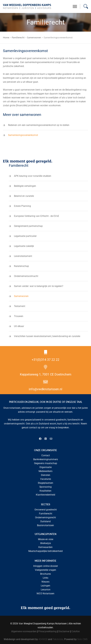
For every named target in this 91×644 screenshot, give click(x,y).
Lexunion (46, 588)
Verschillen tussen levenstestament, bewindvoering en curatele (47, 335)
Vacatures (46, 478)
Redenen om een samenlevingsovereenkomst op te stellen (39, 124)
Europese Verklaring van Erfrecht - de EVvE (37, 215)
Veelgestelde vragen (45, 569)
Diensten (46, 474)
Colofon (76, 630)
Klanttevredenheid (45, 494)
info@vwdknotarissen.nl (45, 388)
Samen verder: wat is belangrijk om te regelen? (39, 285)
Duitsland (45, 520)
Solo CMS (82, 638)
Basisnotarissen (45, 524)
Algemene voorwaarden (24, 630)
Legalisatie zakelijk (24, 245)
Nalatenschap (21, 265)
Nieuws (45, 581)
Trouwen (19, 315)
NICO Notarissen (45, 592)
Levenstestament (23, 255)
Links (45, 577)
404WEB (43, 638)
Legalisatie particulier (25, 235)
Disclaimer (64, 630)
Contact (46, 454)
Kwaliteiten (45, 490)
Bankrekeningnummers (46, 458)
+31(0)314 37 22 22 (45, 359)
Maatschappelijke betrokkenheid (45, 550)
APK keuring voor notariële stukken (33, 175)
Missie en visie (46, 538)
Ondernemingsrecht (45, 516)
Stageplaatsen (45, 482)
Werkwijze (45, 542)
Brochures (45, 573)
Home (6, 36)
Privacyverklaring (47, 630)
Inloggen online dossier (46, 565)
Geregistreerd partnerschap (28, 225)
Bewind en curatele (24, 195)
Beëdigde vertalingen (25, 185)
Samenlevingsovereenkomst (23, 134)
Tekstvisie (58, 638)
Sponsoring (45, 486)
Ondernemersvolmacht (26, 275)
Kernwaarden (45, 546)
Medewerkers (45, 470)
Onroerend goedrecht (46, 508)
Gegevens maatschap (46, 462)
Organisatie (45, 466)
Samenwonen (34, 36)
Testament (20, 305)
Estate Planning (22, 205)
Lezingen (45, 584)
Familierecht (18, 36)
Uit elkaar (19, 325)
